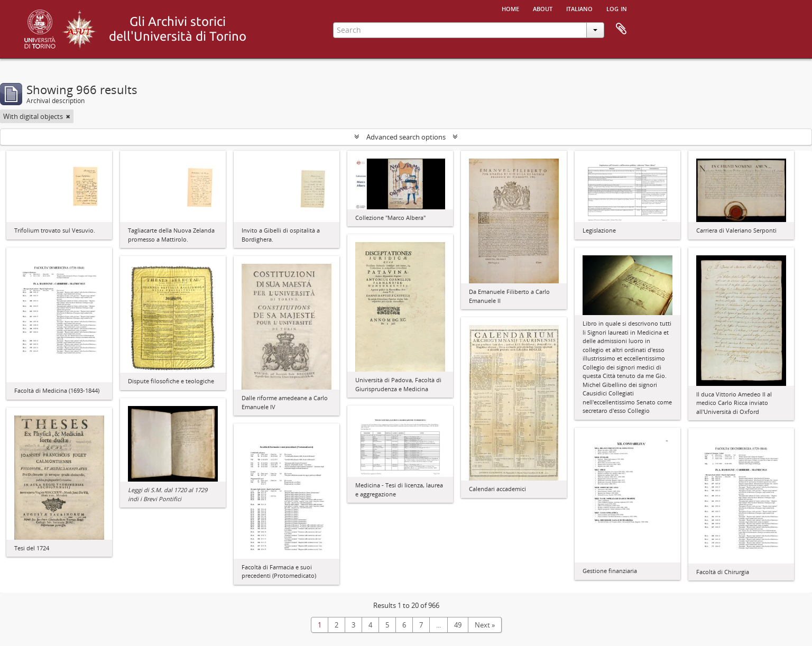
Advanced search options (406, 137)
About (543, 8)
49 (458, 625)
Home (510, 8)
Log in (617, 8)
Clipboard (621, 29)
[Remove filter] (68, 116)
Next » (485, 625)
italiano (579, 8)
